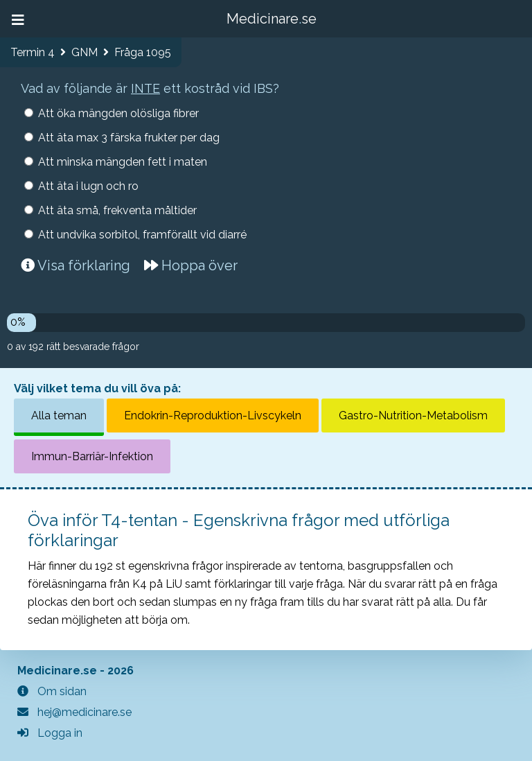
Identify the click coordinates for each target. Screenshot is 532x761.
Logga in (50, 733)
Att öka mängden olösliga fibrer (118, 113)
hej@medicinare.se (74, 712)
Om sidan (52, 691)
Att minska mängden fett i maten (123, 162)
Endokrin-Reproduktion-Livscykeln (213, 416)
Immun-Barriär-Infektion (92, 456)
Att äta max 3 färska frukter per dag (129, 138)
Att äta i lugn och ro (88, 186)
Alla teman (59, 416)
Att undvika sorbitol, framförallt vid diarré (142, 235)
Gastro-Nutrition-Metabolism (413, 416)
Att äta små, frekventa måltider (117, 210)
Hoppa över (191, 265)
